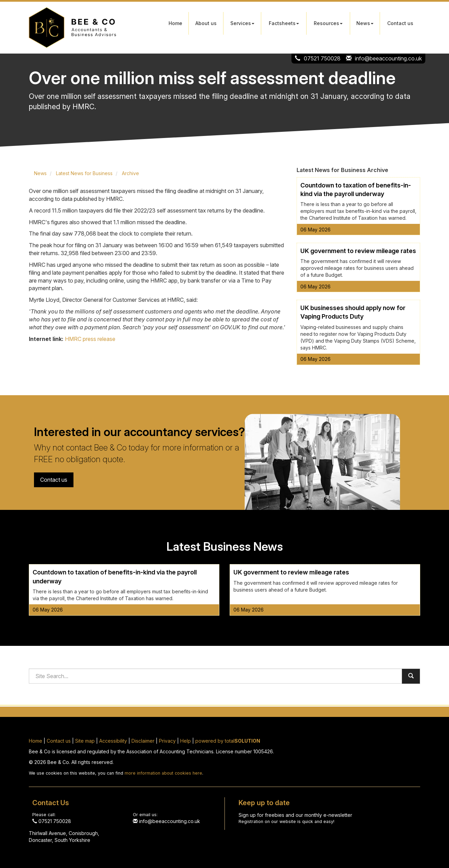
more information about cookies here (163, 773)
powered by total (228, 741)
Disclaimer (143, 741)
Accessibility (113, 741)
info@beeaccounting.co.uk (388, 58)
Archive (130, 173)
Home (175, 23)
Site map (85, 741)
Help (186, 741)
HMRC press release (90, 339)
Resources (328, 23)
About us (206, 23)
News (365, 23)
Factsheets (284, 23)
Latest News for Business (84, 173)
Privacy (167, 741)
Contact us (400, 23)
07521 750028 (322, 58)
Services (242, 23)
